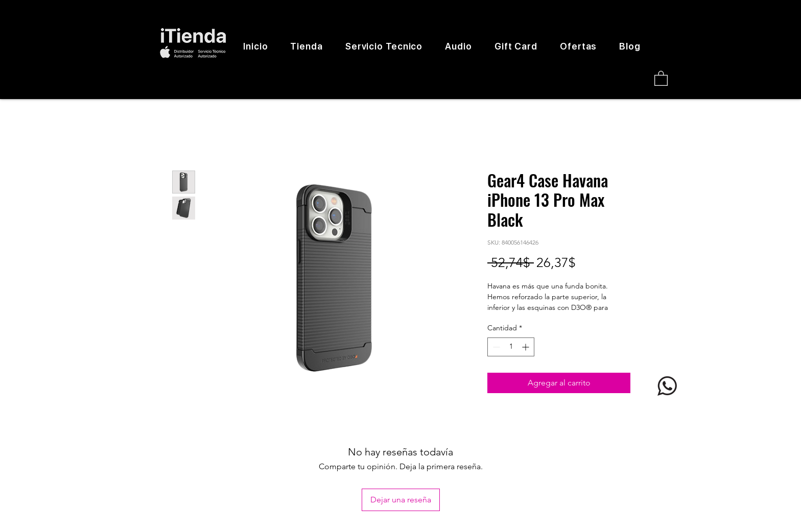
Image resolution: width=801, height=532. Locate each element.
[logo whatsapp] (667, 386)
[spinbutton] (511, 347)
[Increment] (526, 347)
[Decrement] (495, 347)
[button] (661, 78)
